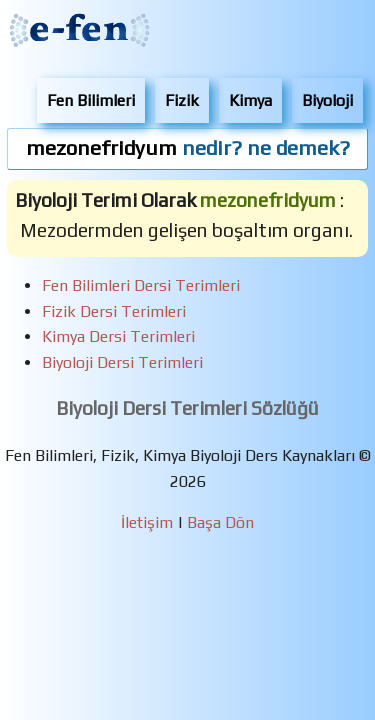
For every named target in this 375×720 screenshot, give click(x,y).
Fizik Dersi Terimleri (114, 311)
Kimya (250, 100)
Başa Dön (220, 522)
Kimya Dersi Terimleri (118, 336)
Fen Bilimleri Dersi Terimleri (141, 285)
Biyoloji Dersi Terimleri (122, 362)
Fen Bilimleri (91, 100)
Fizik (182, 100)
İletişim (147, 522)
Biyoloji (327, 100)
